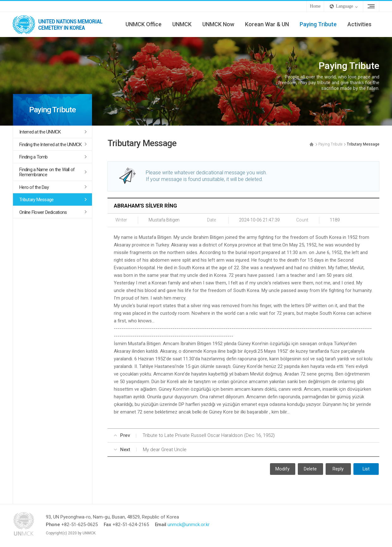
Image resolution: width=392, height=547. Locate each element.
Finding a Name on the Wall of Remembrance (47, 172)
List (366, 469)
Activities (359, 24)
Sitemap (371, 6)
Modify (282, 469)
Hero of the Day (34, 187)
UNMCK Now (218, 24)
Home (315, 6)
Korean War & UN (267, 24)
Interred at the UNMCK (40, 132)
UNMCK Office (144, 24)
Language (344, 6)
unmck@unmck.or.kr (189, 525)
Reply (338, 469)
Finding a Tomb (34, 157)
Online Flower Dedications (43, 212)
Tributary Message (36, 200)
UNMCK (182, 24)
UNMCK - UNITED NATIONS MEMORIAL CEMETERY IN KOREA (60, 24)
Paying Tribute (318, 24)
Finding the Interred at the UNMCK (50, 145)
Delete (310, 469)
